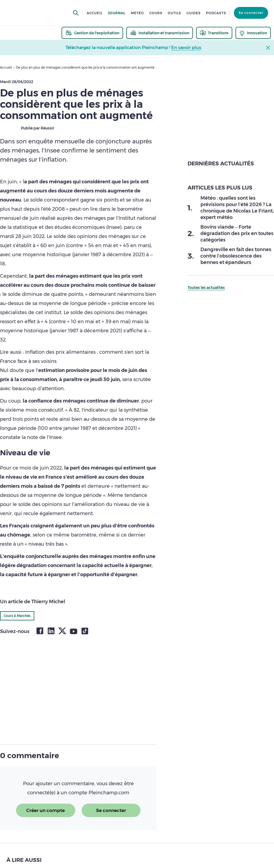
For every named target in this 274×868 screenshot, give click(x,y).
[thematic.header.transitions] (214, 33)
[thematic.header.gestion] (92, 33)
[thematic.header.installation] (160, 33)
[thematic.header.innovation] (253, 33)
